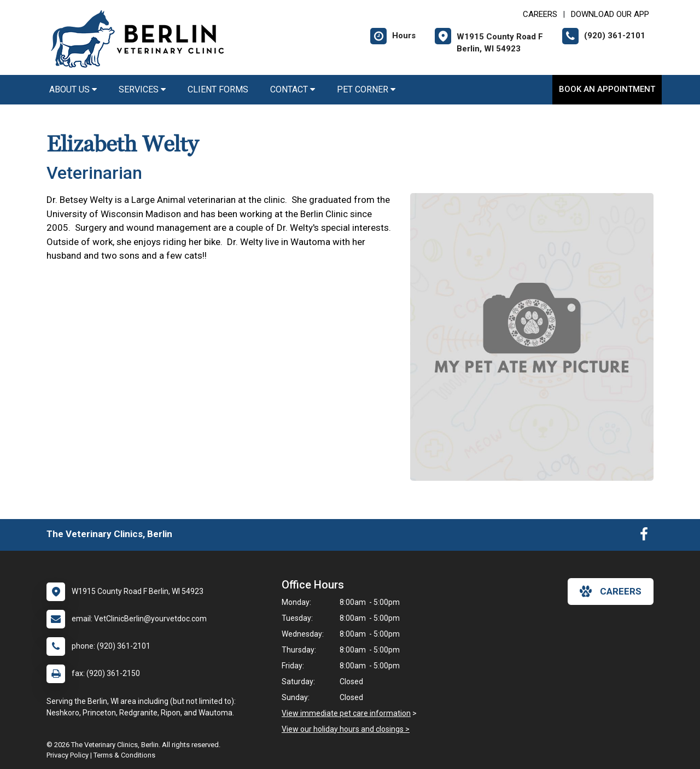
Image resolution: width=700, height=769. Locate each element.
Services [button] (142, 89)
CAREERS (540, 14)
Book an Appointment (607, 89)
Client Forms (218, 89)
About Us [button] (73, 89)
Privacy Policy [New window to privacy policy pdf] (68, 755)
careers (611, 591)
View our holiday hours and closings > (346, 729)
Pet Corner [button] (366, 89)
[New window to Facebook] (644, 537)
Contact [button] (293, 89)
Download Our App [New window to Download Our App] (610, 14)
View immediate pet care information (346, 713)
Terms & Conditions (124, 755)
